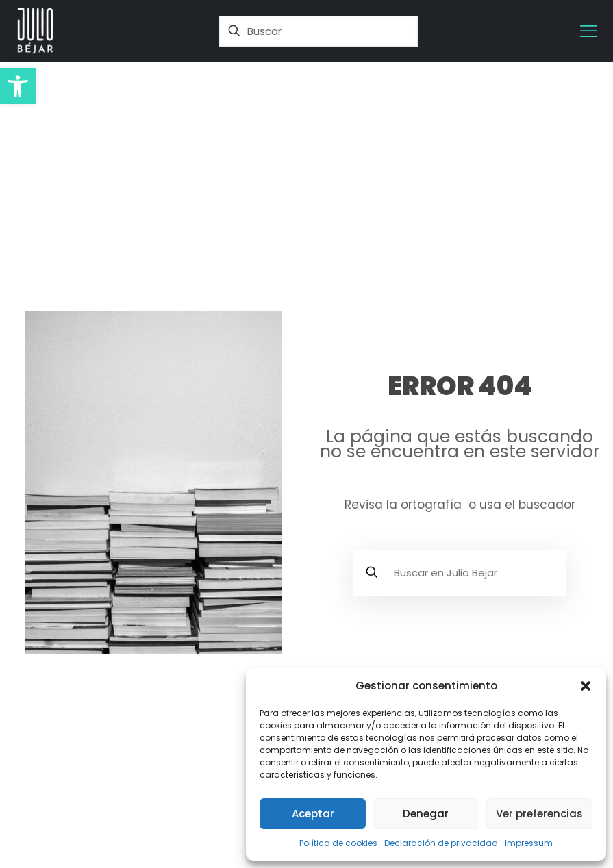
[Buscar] (318, 31)
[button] (18, 86)
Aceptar (313, 814)
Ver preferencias (539, 814)
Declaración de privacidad (441, 843)
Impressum (529, 843)
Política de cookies (338, 843)
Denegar (426, 814)
